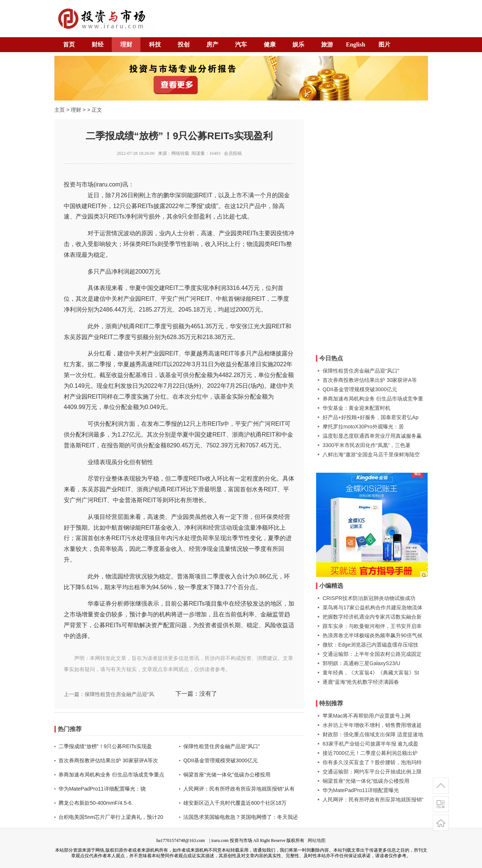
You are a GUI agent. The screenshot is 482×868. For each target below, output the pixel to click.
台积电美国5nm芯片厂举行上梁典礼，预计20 (111, 817)
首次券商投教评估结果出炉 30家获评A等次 (108, 760)
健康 (270, 44)
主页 (60, 110)
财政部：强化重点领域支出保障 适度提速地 (373, 734)
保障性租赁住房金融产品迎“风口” (221, 746)
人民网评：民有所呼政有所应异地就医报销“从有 (239, 789)
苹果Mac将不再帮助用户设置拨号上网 (367, 716)
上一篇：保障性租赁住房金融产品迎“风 (109, 694)
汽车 (241, 44)
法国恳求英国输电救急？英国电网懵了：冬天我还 (241, 817)
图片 (384, 44)
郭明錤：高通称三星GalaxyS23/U (361, 663)
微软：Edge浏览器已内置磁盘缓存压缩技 (370, 645)
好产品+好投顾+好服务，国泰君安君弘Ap (370, 417)
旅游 (327, 44)
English (356, 44)
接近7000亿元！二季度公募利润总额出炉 (370, 753)
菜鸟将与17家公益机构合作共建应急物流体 (372, 607)
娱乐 (298, 44)
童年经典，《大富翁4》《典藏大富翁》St (371, 673)
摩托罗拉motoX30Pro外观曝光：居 (363, 427)
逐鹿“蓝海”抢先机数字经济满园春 (361, 682)
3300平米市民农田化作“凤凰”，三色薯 (367, 445)
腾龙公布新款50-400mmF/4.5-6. (96, 803)
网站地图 (317, 840)
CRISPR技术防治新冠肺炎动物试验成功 (369, 598)
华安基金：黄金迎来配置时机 (356, 408)
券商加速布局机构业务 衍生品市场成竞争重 (373, 399)
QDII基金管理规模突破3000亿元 (221, 760)
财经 (98, 44)
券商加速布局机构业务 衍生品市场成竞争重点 (111, 775)
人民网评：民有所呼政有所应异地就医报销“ (373, 800)
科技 (155, 44)
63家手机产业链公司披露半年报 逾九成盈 (370, 744)
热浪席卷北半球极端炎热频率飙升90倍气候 (372, 635)
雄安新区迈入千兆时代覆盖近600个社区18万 (235, 803)
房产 (212, 44)
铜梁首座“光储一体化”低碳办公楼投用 (227, 775)
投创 (184, 44)
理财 (126, 44)
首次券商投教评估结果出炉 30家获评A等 (370, 380)
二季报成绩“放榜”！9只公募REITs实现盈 (105, 746)
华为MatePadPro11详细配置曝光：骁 (102, 789)
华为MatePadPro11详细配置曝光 (361, 790)
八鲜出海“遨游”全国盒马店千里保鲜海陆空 (371, 454)
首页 (69, 44)
